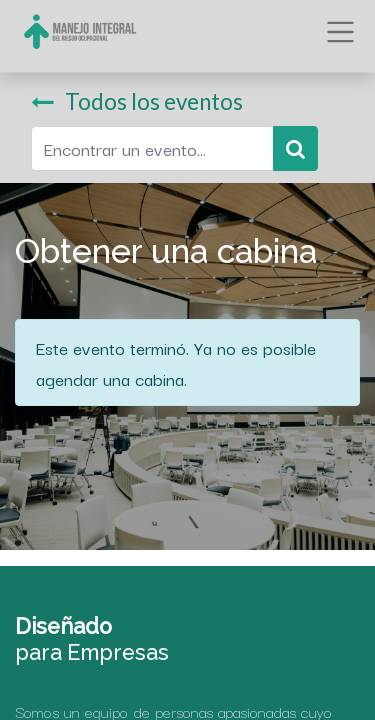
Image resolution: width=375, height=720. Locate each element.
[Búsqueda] (295, 148)
